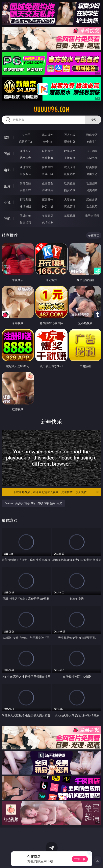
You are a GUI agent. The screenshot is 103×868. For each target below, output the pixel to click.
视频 (7, 154)
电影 (7, 170)
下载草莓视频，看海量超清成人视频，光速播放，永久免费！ (56, 492)
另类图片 (92, 190)
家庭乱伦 (48, 199)
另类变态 (92, 174)
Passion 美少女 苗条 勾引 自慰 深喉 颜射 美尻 (33, 503)
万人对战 (70, 135)
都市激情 (25, 199)
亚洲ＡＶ (25, 151)
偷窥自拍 (25, 183)
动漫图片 (92, 183)
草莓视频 (70, 216)
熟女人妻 (25, 158)
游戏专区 (92, 135)
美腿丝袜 (25, 190)
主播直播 (70, 158)
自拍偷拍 (48, 151)
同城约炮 (25, 216)
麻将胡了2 (25, 142)
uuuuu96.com (51, 109)
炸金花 (48, 142)
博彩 (7, 138)
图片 (7, 186)
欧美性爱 (92, 167)
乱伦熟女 (70, 174)
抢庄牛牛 (92, 142)
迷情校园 (25, 206)
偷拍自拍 (48, 167)
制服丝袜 (25, 174)
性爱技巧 (92, 206)
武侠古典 (92, 199)
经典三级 (48, 174)
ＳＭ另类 (92, 158)
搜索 (93, 120)
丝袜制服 (48, 158)
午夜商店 (48, 216)
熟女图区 (70, 190)
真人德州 (48, 135)
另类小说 (48, 206)
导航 (7, 219)
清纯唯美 (48, 190)
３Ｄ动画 (92, 151)
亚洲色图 (48, 183)
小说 (7, 202)
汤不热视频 (92, 216)
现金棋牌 (70, 142)
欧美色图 (70, 183)
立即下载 (80, 859)
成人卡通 (70, 167)
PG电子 (25, 135)
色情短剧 (48, 222)
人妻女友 (70, 199)
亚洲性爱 (25, 167)
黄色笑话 (70, 206)
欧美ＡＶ (70, 151)
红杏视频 (25, 222)
